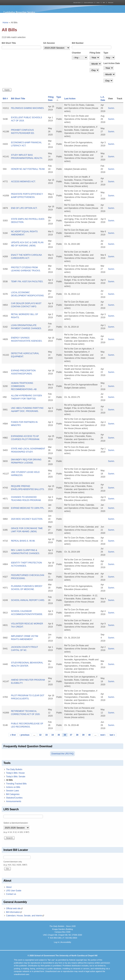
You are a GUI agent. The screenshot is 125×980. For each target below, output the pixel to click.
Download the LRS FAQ (62, 754)
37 (71, 735)
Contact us (11, 894)
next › (103, 735)
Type (106, 53)
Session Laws (12, 791)
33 (46, 735)
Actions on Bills (13, 787)
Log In (57, 942)
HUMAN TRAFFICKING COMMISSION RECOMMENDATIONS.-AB (24, 386)
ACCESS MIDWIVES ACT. (23, 182)
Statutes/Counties (14, 798)
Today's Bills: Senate (16, 777)
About (9, 887)
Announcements (14, 801)
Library (98, 3)
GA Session (49, 43)
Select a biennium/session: (16, 823)
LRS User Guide (14, 891)
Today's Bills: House (15, 773)
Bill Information (14, 912)
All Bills (9, 780)
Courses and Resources (89, 3)
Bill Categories (13, 794)
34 (53, 735)
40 (89, 735)
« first (13, 735)
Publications (111, 3)
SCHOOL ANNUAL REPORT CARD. (28, 600)
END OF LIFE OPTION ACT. (24, 208)
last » (112, 735)
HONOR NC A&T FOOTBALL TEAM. (28, 169)
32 (40, 735)
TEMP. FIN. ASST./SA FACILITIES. (27, 282)
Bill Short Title (9, 43)
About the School (77, 3)
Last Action (70, 99)
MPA (104, 3)
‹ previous (24, 735)
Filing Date (95, 53)
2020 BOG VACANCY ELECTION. (27, 519)
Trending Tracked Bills (16, 784)
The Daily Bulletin (14, 769)
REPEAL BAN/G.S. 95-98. (23, 541)
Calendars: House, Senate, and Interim (25, 916)
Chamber (76, 53)
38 (77, 735)
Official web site (14, 908)
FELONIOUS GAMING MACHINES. (28, 108)
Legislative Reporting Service (19, 12)
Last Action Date (112, 63)
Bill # (5, 99)
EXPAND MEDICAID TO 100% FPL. (28, 508)
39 (83, 735)
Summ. (111, 108)
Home (5, 23)
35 (59, 735)
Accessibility (66, 942)
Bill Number (78, 43)
